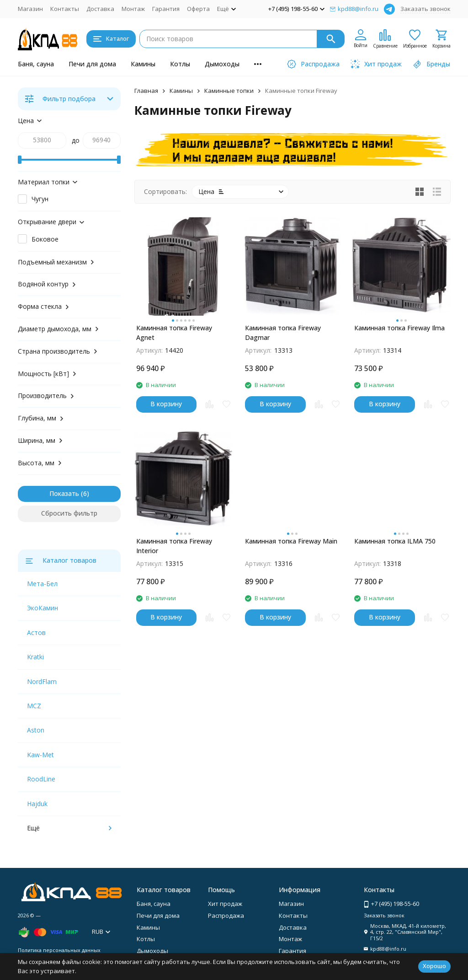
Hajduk (37, 804)
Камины (143, 64)
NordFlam (42, 681)
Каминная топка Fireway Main (291, 541)
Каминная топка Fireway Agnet (174, 333)
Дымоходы (222, 64)
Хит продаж (225, 904)
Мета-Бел (42, 584)
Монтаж (133, 9)
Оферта (198, 9)
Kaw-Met (40, 755)
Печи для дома (92, 64)
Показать (64, 493)
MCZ (34, 706)
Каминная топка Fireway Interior (174, 546)
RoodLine (41, 779)
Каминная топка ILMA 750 (395, 541)
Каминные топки (229, 91)
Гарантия (166, 9)
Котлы (180, 64)
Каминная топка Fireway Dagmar (283, 333)
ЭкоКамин (43, 608)
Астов (36, 633)
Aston (36, 730)
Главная (146, 91)
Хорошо (434, 966)
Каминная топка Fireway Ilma (399, 328)
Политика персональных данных (59, 950)
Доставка (100, 9)
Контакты (65, 9)
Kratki (35, 657)
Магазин (30, 9)
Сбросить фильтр (69, 513)
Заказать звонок (425, 9)
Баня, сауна (36, 64)
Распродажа (226, 915)
